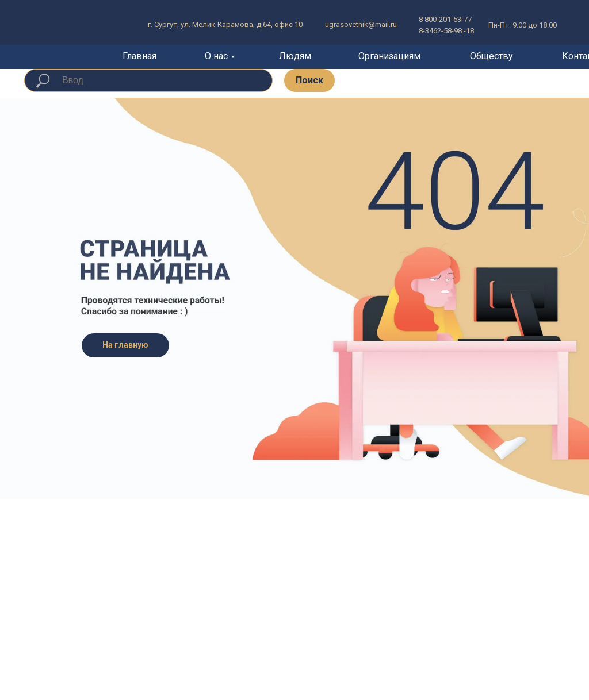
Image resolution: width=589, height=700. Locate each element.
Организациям (389, 56)
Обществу (492, 56)
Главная (139, 56)
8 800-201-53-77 (445, 19)
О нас (216, 56)
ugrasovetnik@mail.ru (361, 24)
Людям (295, 56)
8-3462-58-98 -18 (446, 31)
